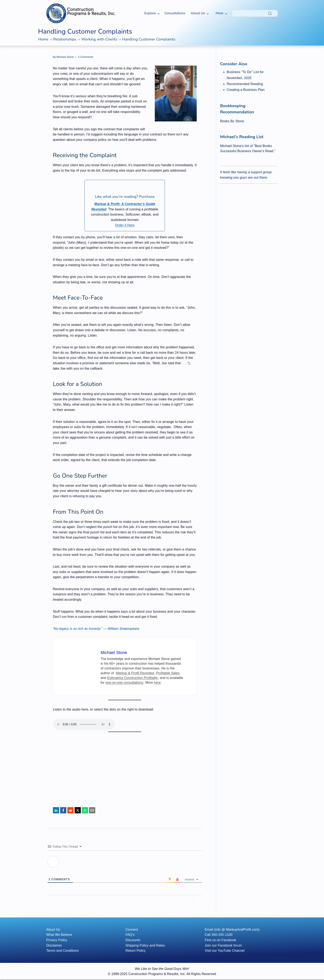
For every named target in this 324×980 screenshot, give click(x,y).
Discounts (133, 940)
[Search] (255, 13)
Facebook (229, 940)
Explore (150, 13)
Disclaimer (54, 945)
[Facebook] (63, 810)
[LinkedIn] (56, 810)
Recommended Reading (245, 84)
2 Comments (86, 57)
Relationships (65, 39)
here (157, 683)
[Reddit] (70, 810)
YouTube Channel (231, 951)
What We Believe (59, 935)
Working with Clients (99, 39)
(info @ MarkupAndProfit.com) (237, 930)
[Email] (92, 810)
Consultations (175, 13)
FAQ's (130, 935)
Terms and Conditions (63, 951)
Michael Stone (65, 57)
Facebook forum (230, 945)
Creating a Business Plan (246, 90)
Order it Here (125, 225)
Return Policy (135, 951)
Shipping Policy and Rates (145, 945)
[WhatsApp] (85, 810)
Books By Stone (232, 121)
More (219, 13)
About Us (198, 13)
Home (43, 39)
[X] (78, 810)
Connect (132, 930)
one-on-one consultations (124, 683)
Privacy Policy (57, 940)
